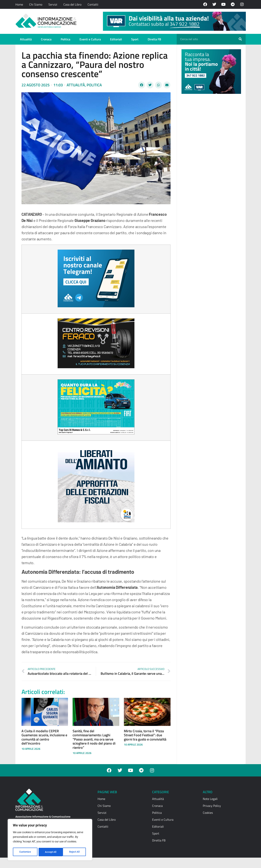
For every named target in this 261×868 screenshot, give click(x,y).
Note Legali (210, 799)
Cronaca (46, 39)
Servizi (53, 4)
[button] (142, 85)
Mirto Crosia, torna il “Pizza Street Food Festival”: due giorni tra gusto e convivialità (145, 735)
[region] (50, 840)
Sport (135, 39)
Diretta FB (154, 39)
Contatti (93, 4)
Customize (25, 852)
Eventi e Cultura (90, 39)
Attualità (26, 39)
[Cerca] (240, 39)
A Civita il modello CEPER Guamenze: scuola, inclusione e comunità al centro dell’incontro (44, 737)
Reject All (50, 852)
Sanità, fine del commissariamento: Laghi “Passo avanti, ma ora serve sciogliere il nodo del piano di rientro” (94, 739)
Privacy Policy (212, 806)
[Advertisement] (210, 156)
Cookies (208, 813)
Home (19, 4)
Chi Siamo (36, 4)
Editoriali (116, 39)
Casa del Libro (72, 4)
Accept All (75, 852)
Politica (65, 39)
